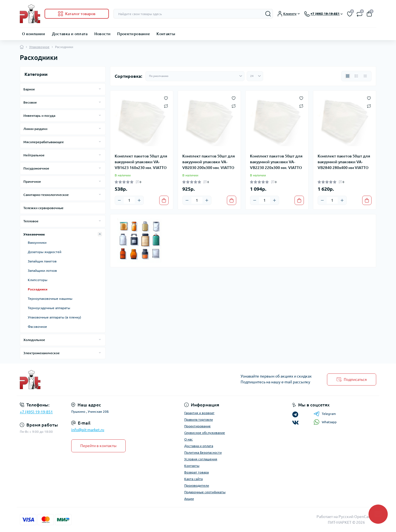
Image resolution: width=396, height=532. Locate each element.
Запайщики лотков (42, 271)
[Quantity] (129, 200)
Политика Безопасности (203, 452)
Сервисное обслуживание (205, 433)
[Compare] (166, 106)
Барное (29, 89)
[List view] (356, 76)
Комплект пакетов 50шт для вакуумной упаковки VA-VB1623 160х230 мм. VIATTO (141, 162)
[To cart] (164, 200)
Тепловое (31, 221)
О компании (34, 34)
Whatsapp (325, 422)
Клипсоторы (38, 280)
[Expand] (100, 89)
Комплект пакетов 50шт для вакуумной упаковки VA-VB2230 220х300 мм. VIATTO (276, 162)
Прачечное (32, 182)
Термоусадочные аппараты (49, 308)
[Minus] (119, 200)
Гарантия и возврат (199, 413)
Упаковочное (39, 47)
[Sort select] (195, 76)
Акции (189, 499)
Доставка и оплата (70, 34)
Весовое (30, 102)
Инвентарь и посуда (39, 116)
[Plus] (139, 200)
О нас (189, 439)
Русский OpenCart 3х (357, 517)
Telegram (325, 414)
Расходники (38, 289)
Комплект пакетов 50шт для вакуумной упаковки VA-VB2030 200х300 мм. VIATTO (209, 162)
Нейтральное (34, 155)
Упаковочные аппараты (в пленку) (54, 317)
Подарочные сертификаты (205, 492)
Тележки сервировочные (43, 208)
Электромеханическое (42, 353)
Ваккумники (37, 243)
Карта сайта (193, 479)
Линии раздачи (35, 129)
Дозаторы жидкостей (45, 252)
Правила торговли (199, 419)
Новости (103, 34)
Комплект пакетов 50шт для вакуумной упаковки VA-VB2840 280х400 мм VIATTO (344, 162)
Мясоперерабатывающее (44, 142)
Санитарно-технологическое (46, 195)
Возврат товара (196, 472)
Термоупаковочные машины (50, 299)
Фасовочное (37, 327)
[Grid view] (348, 76)
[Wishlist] (166, 98)
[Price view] (365, 76)
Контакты (166, 34)
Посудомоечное (36, 168)
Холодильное (34, 340)
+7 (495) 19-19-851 (36, 412)
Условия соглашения (201, 459)
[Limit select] (255, 76)
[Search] (268, 14)
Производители (197, 485)
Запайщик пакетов (42, 261)
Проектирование (134, 34)
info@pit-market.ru (88, 430)
